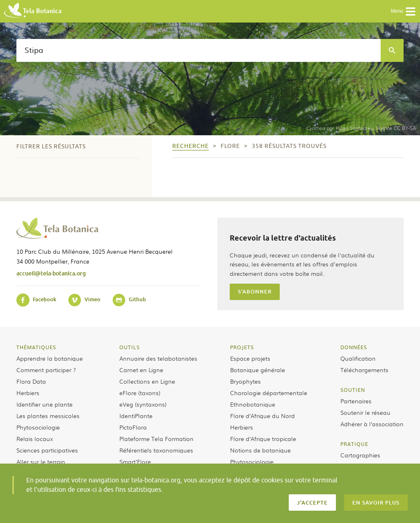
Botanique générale (258, 370)
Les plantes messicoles (48, 416)
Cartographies (360, 455)
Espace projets (250, 358)
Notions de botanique (260, 450)
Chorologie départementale (269, 393)
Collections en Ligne (147, 381)
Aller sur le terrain (41, 462)
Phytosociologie (38, 427)
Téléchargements (364, 370)
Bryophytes (245, 381)
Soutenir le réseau (365, 412)
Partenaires (356, 401)
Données (354, 347)
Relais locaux (35, 439)
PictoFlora (133, 427)
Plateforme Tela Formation (156, 439)
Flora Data (31, 381)
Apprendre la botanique (50, 358)
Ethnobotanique (253, 404)
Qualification (358, 358)
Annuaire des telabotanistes (158, 358)
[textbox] (199, 50)
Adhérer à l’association (372, 424)
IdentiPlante (136, 416)
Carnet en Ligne (141, 370)
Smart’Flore (135, 462)
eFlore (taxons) (140, 393)
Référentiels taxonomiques (156, 450)
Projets (242, 347)
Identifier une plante (45, 404)
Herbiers (28, 393)
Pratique (354, 444)
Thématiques (36, 347)
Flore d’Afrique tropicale (263, 439)
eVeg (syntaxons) (143, 404)
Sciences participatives (47, 450)
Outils (130, 347)
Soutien (353, 390)
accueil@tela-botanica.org (51, 273)
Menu (403, 11)
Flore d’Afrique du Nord (262, 416)
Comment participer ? (46, 370)
